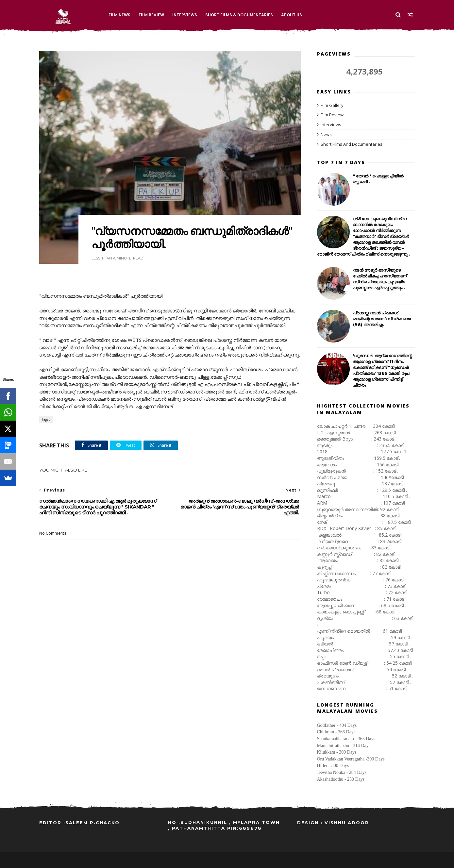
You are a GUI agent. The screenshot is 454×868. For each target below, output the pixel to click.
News (326, 134)
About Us (292, 15)
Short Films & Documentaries (239, 15)
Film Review (151, 15)
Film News (119, 15)
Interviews (185, 15)
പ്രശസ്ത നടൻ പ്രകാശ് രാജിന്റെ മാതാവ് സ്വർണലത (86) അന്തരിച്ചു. (382, 319)
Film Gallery (332, 105)
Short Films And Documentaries (352, 144)
